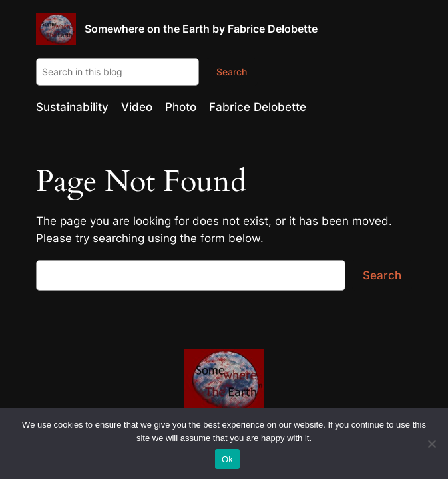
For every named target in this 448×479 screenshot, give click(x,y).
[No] (431, 444)
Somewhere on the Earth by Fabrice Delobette (201, 29)
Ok (227, 459)
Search (232, 72)
